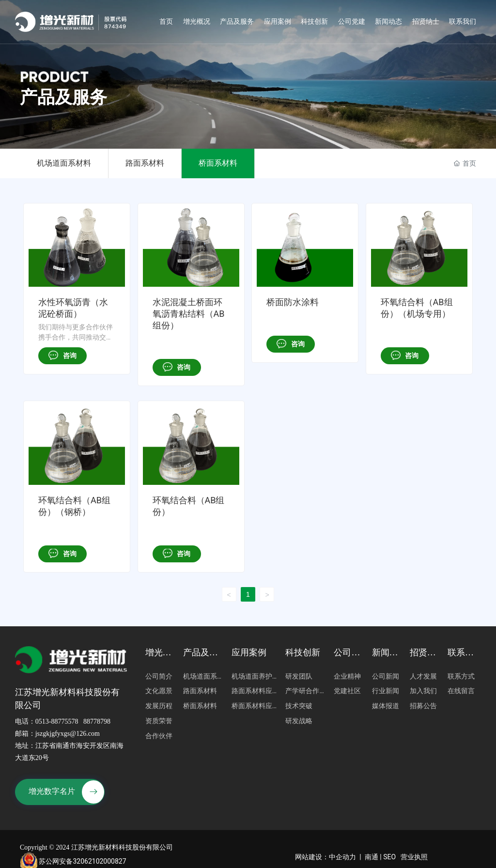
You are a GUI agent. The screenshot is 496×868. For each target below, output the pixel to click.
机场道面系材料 (64, 163)
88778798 (97, 721)
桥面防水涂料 (293, 302)
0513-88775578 (57, 721)
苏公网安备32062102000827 (73, 861)
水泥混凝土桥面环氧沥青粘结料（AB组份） (189, 314)
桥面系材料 (218, 163)
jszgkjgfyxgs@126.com (68, 734)
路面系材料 (145, 163)
